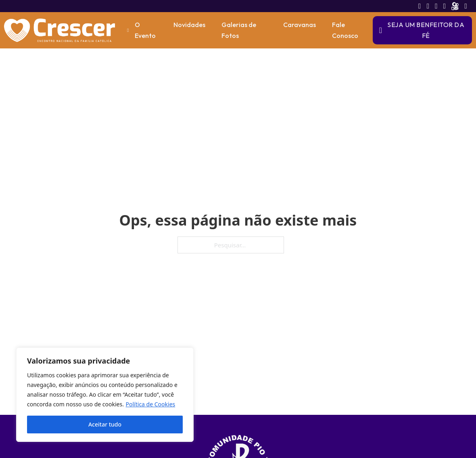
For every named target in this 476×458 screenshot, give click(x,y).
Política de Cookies (151, 404)
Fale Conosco (345, 30)
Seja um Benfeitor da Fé (422, 30)
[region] (105, 395)
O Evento (145, 30)
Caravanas (300, 25)
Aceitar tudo (105, 424)
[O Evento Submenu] (128, 30)
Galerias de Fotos (239, 30)
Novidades (189, 25)
